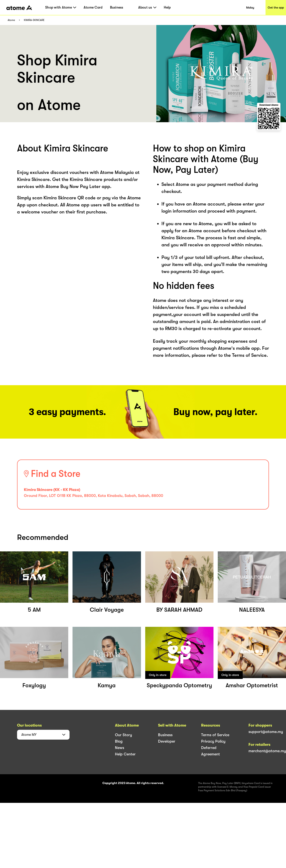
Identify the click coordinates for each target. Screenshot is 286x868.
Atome (11, 20)
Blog (119, 741)
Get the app (276, 7)
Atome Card (93, 7)
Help (167, 7)
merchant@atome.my (267, 751)
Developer (167, 741)
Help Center (125, 754)
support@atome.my (266, 732)
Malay (250, 7)
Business (117, 7)
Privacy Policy (213, 741)
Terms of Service (215, 735)
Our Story (123, 735)
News (120, 748)
